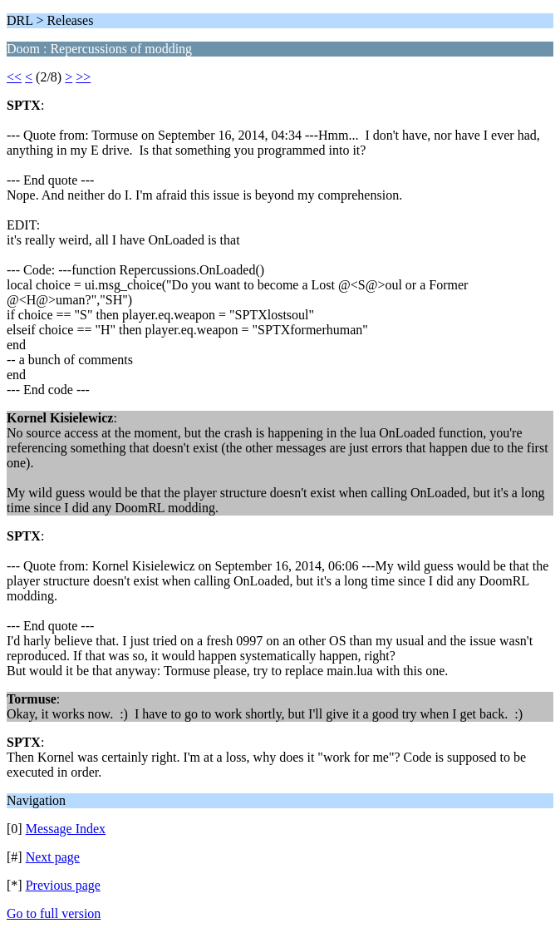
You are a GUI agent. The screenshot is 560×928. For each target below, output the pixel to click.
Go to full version (54, 913)
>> (83, 77)
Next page (53, 857)
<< (14, 77)
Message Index (66, 829)
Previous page (63, 885)
